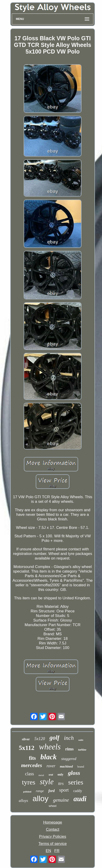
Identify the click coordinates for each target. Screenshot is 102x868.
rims (69, 749)
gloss (74, 773)
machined (66, 767)
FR (57, 851)
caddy (78, 791)
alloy (41, 798)
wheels (50, 747)
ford (51, 791)
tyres (29, 782)
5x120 (40, 739)
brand (81, 767)
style (47, 782)
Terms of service (53, 844)
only (61, 775)
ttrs (61, 784)
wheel (53, 806)
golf (54, 738)
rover (51, 766)
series (76, 782)
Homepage (52, 822)
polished (27, 792)
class (29, 774)
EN (48, 851)
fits (32, 758)
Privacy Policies (52, 837)
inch (69, 738)
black (49, 757)
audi (80, 799)
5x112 (27, 748)
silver (26, 739)
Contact (53, 829)
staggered (69, 759)
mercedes (32, 765)
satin (81, 740)
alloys (23, 801)
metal (41, 775)
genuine (61, 800)
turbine (82, 750)
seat (51, 775)
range (40, 791)
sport (64, 790)
